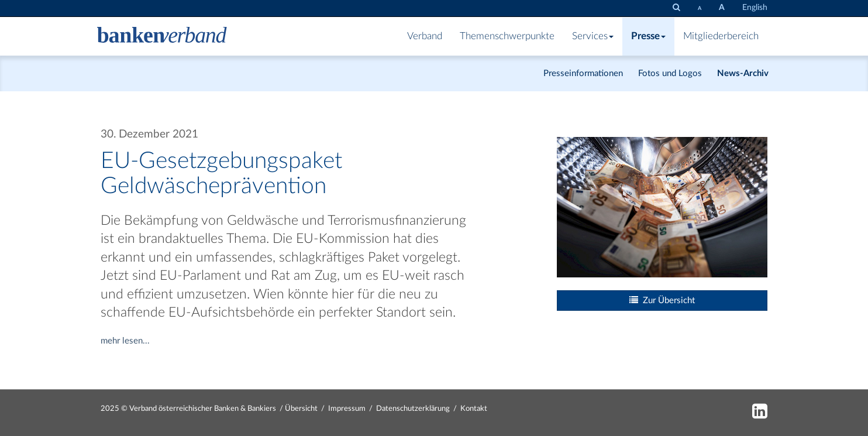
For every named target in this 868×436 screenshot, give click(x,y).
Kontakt (474, 409)
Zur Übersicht (662, 300)
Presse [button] (648, 36)
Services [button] (593, 36)
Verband (425, 36)
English (755, 8)
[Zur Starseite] (162, 36)
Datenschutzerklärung (413, 409)
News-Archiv (743, 73)
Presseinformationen (583, 73)
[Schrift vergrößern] (722, 8)
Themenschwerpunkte (507, 36)
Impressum (347, 409)
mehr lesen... (125, 341)
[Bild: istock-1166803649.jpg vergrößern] (662, 207)
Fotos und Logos (670, 73)
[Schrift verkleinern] (700, 8)
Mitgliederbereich (721, 36)
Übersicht (301, 409)
